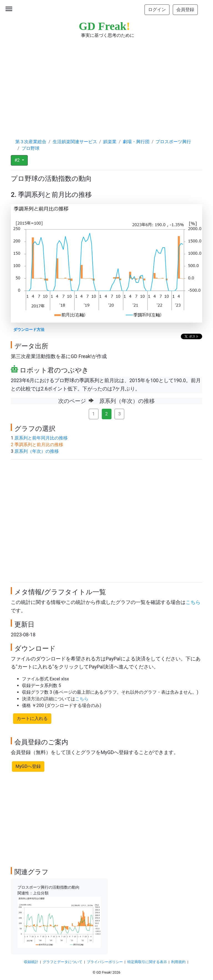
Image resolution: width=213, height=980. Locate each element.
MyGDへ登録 (28, 766)
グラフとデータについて (63, 962)
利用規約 (178, 962)
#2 (18, 160)
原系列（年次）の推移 (37, 451)
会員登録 (185, 10)
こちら (193, 602)
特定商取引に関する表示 (147, 962)
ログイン (157, 10)
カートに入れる (32, 718)
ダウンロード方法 (29, 330)
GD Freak (104, 26)
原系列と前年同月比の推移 (41, 438)
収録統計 (31, 962)
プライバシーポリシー (105, 962)
